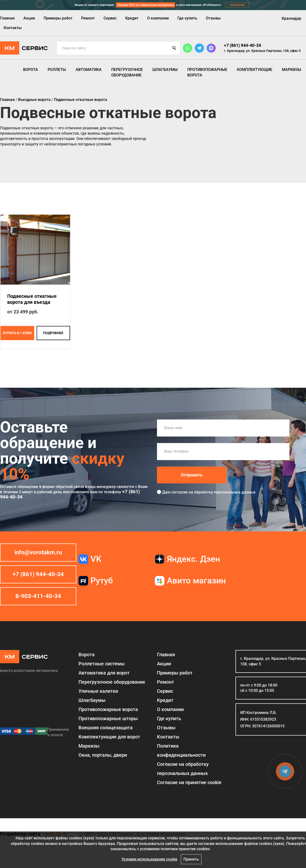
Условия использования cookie (150, 859)
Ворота (31, 70)
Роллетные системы (102, 664)
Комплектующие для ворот (109, 737)
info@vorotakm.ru (38, 552)
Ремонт (88, 18)
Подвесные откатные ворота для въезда (32, 299)
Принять (191, 859)
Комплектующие (255, 70)
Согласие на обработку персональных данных (183, 769)
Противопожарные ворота (207, 72)
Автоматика (89, 70)
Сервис (110, 18)
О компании (158, 18)
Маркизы (292, 70)
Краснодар (291, 18)
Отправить (192, 475)
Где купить (187, 18)
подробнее (53, 333)
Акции (29, 18)
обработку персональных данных (225, 492)
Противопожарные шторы (108, 718)
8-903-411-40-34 (38, 596)
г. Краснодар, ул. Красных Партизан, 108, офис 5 (262, 51)
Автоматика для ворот (104, 673)
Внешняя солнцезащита (106, 728)
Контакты (13, 28)
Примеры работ (58, 18)
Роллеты (57, 70)
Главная (7, 18)
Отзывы (213, 18)
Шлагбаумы (165, 70)
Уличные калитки (98, 691)
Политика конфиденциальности (181, 750)
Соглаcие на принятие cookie (189, 782)
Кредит (132, 18)
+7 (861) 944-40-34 (242, 45)
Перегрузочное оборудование (127, 72)
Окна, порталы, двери (103, 755)
